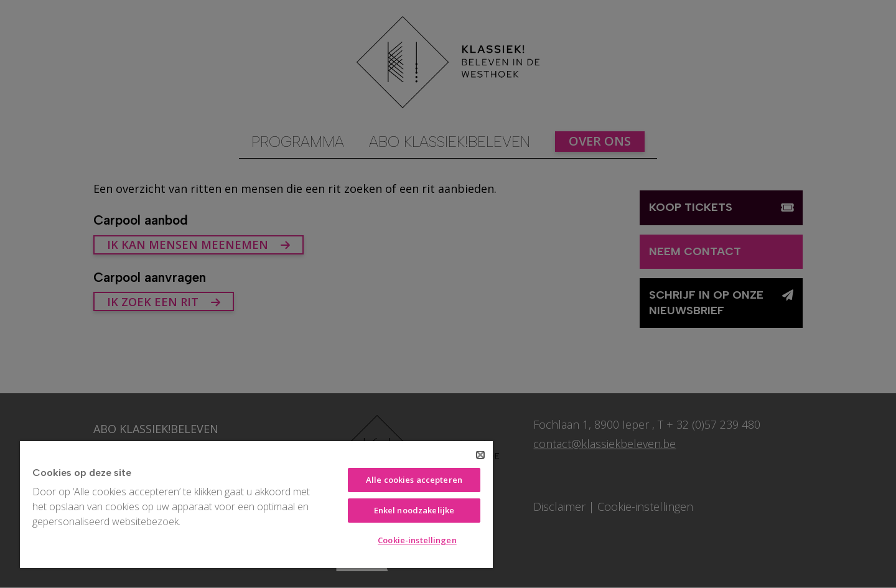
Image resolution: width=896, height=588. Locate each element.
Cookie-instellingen (417, 540)
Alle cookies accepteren (414, 480)
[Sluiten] (480, 455)
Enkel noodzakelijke (414, 510)
